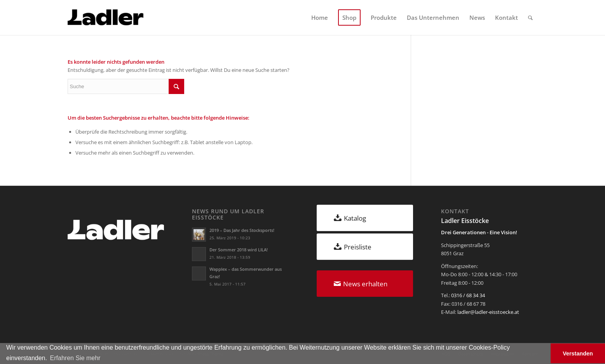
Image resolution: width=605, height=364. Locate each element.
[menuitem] (320, 17)
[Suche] (530, 17)
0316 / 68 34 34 (468, 295)
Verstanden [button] (578, 354)
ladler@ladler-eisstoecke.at (488, 312)
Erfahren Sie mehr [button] (75, 358)
